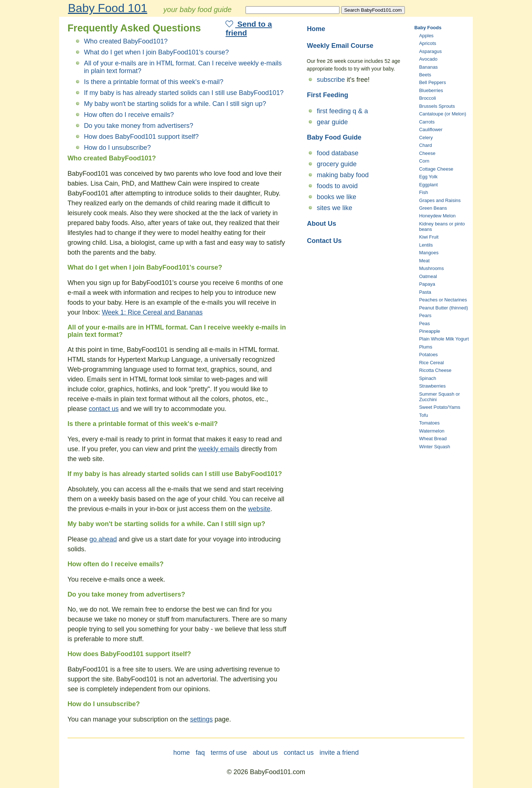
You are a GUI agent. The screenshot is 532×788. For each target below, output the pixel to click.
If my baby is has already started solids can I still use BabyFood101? (184, 93)
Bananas (428, 67)
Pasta (425, 292)
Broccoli (427, 98)
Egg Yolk (428, 177)
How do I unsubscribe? (117, 148)
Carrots (427, 122)
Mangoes (429, 253)
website (259, 509)
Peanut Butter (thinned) (444, 308)
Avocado (428, 59)
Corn (424, 161)
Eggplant (428, 185)
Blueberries (431, 90)
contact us (104, 409)
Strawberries (432, 386)
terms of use (229, 753)
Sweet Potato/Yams (440, 407)
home (181, 753)
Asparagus (430, 51)
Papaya (427, 284)
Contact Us (324, 241)
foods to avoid (337, 186)
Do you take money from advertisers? (139, 126)
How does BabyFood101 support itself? (141, 137)
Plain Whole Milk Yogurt (444, 339)
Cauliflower (431, 130)
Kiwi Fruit (429, 237)
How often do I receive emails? (129, 115)
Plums (426, 347)
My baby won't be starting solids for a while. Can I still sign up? (175, 104)
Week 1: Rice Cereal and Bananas (152, 312)
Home (316, 29)
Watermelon (432, 431)
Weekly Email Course (340, 46)
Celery (426, 138)
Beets (425, 75)
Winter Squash (435, 447)
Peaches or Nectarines (443, 300)
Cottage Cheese (436, 169)
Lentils (426, 245)
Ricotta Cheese (435, 370)
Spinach (428, 378)
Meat (424, 261)
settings (201, 719)
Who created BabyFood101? (126, 41)
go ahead (103, 539)
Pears (425, 315)
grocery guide (337, 164)
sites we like (335, 208)
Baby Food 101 (108, 8)
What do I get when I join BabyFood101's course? (157, 52)
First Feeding (328, 95)
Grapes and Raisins (440, 200)
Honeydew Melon (437, 216)
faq (200, 753)
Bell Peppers (432, 82)
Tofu (423, 415)
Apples (426, 36)
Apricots (428, 43)
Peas (425, 323)
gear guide (332, 122)
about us (265, 753)
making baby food (343, 175)
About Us (322, 224)
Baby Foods (428, 28)
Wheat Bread (433, 439)
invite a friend (339, 753)
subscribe (331, 80)
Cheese (427, 153)
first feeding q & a (342, 111)
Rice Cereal (432, 363)
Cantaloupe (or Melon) (443, 114)
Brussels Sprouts (437, 106)
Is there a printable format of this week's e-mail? (154, 82)
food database (338, 153)
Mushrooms (432, 268)
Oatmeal (428, 276)
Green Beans (433, 208)
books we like (337, 197)
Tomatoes (429, 423)
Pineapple (430, 331)
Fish (423, 192)
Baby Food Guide (334, 137)
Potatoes (428, 355)
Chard (425, 145)
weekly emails (219, 449)
